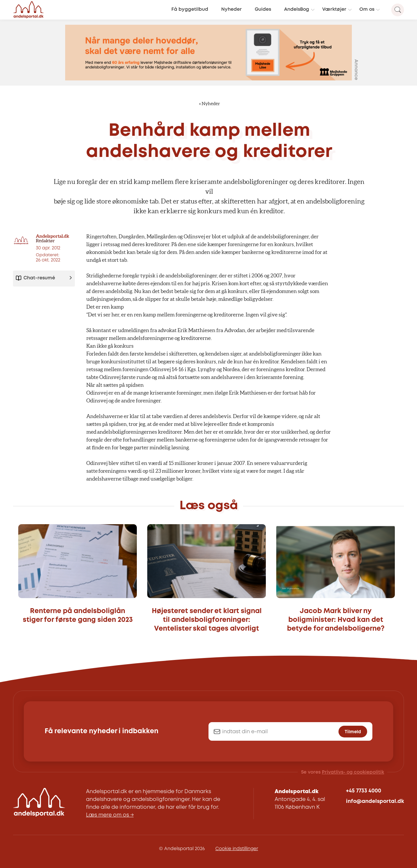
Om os (367, 10)
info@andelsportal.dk (375, 801)
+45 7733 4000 (364, 791)
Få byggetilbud (190, 10)
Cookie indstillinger (237, 849)
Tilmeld (353, 732)
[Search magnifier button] (398, 10)
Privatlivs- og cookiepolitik (353, 772)
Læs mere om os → (110, 815)
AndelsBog (297, 10)
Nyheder (231, 10)
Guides (263, 10)
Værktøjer (334, 10)
